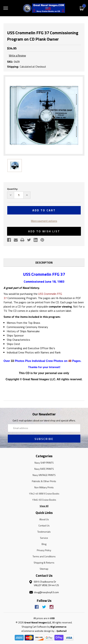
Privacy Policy (44, 550)
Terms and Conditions (44, 556)
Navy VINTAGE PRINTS (44, 475)
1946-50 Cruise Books (44, 500)
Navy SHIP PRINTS (44, 463)
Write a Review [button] (17, 56)
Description (44, 263)
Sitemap (44, 569)
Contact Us (44, 525)
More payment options (44, 221)
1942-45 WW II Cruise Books (44, 494)
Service (44, 538)
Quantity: (12, 189)
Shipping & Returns (44, 563)
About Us (44, 519)
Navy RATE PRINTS (44, 469)
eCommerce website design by (38, 631)
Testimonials (44, 532)
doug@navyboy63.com (46, 592)
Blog (44, 544)
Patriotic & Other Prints (44, 481)
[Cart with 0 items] (82, 8)
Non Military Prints (44, 487)
